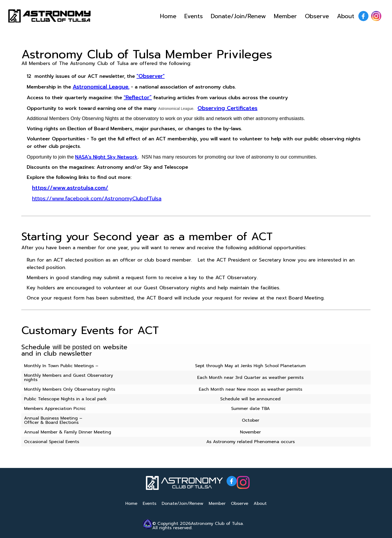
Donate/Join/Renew (238, 16)
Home (168, 16)
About (346, 16)
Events (194, 16)
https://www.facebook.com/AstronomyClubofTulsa (97, 198)
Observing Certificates (227, 108)
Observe (317, 16)
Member (285, 16)
